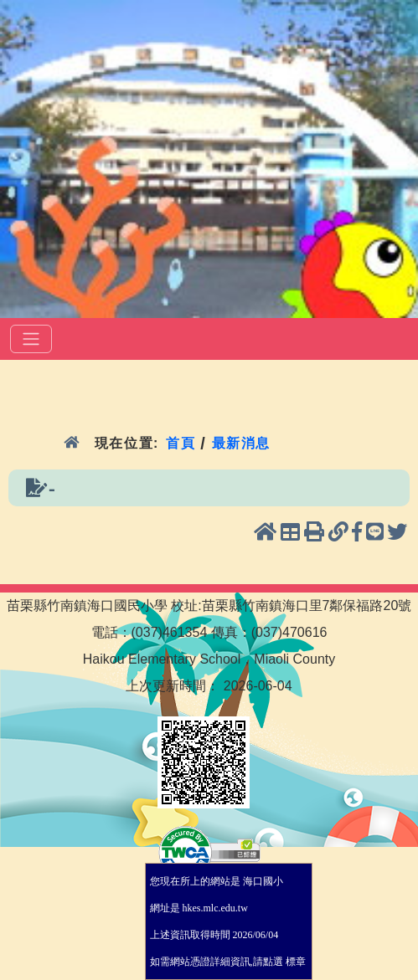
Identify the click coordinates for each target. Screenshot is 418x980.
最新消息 (242, 443)
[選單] (31, 339)
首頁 (181, 443)
